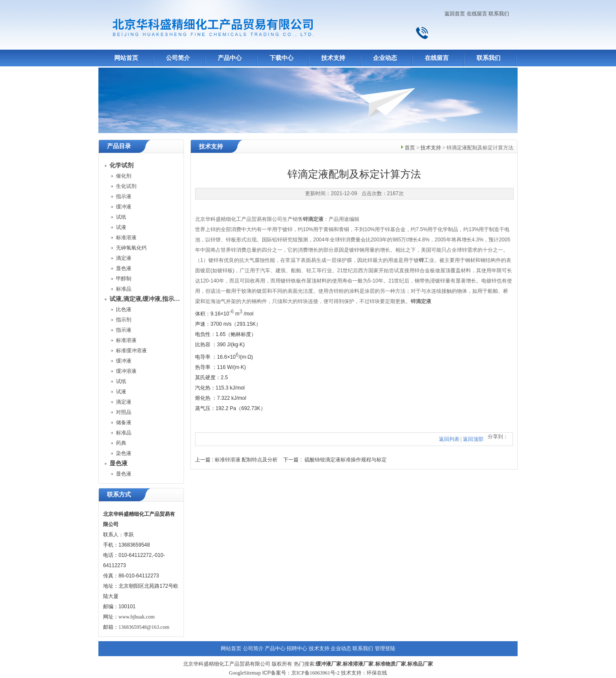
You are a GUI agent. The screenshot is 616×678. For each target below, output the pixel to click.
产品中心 (230, 58)
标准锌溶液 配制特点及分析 (246, 460)
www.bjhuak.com (137, 617)
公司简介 (178, 58)
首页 (410, 148)
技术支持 (333, 58)
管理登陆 (385, 648)
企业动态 (385, 58)
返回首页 (455, 14)
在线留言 (477, 14)
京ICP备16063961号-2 (315, 673)
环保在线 (377, 673)
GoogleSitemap (245, 673)
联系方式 (119, 495)
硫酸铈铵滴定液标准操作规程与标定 (346, 460)
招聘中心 (297, 648)
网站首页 (126, 58)
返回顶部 (473, 439)
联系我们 (499, 14)
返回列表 (449, 439)
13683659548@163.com (144, 627)
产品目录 (119, 146)
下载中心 (281, 58)
